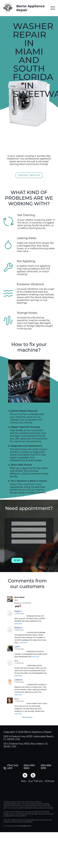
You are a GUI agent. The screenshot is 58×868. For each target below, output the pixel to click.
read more (18, 624)
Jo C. (16, 661)
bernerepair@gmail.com (24, 826)
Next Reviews (27, 717)
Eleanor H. (19, 628)
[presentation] (29, 552)
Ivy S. (17, 699)
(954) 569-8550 (29, 767)
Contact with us (29, 175)
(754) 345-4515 (13, 767)
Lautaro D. (19, 680)
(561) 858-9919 (46, 767)
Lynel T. (17, 647)
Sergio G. (18, 611)
